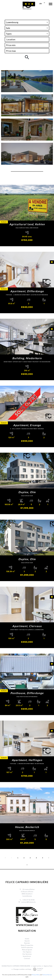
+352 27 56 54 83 (28, 900)
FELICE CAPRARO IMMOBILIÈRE (27, 882)
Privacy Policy (36, 975)
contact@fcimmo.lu (28, 902)
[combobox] (27, 22)
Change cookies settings (22, 969)
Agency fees (48, 966)
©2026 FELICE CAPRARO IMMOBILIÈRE (16, 966)
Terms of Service (47, 975)
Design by (37, 969)
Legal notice (37, 966)
